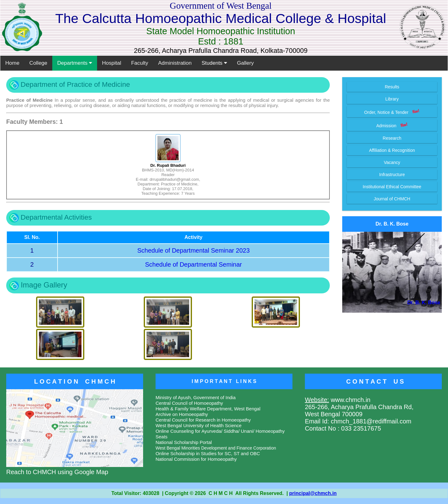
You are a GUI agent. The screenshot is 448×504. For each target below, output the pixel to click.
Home (12, 63)
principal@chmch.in (313, 493)
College (38, 63)
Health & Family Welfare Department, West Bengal (208, 409)
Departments (75, 63)
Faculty (140, 63)
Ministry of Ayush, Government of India (196, 397)
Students (214, 63)
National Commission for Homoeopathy (196, 459)
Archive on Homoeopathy (182, 414)
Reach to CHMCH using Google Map (75, 468)
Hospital (112, 63)
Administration (175, 63)
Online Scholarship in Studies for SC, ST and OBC (208, 453)
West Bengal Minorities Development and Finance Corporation (216, 448)
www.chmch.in (350, 400)
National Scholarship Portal (184, 442)
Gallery (245, 63)
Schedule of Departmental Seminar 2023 (193, 250)
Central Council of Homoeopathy (189, 403)
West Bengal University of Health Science (199, 425)
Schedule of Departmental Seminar (193, 264)
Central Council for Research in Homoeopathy (203, 420)
